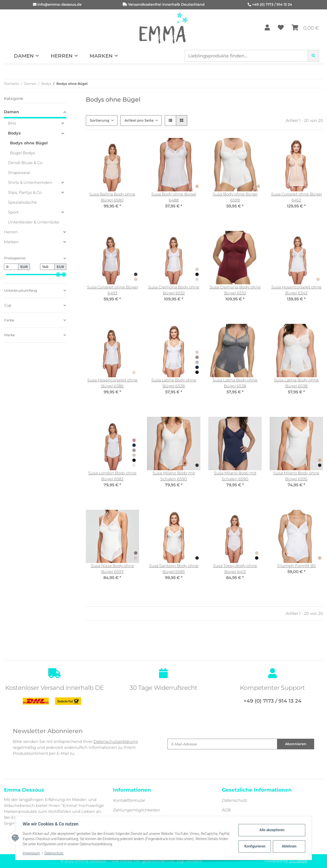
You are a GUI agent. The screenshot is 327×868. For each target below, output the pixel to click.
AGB (226, 810)
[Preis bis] (47, 267)
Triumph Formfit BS (296, 566)
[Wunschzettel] (281, 28)
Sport (13, 212)
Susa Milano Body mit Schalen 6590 (174, 476)
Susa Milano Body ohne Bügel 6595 (296, 476)
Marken (11, 242)
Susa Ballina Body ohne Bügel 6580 (112, 197)
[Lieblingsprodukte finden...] (246, 56)
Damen (12, 112)
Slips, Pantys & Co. (25, 192)
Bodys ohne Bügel (29, 143)
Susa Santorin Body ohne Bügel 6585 (174, 569)
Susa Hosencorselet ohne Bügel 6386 (112, 383)
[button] (267, 28)
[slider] (58, 275)
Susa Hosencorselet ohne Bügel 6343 (296, 290)
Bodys (14, 133)
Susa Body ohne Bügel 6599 (235, 197)
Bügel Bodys (22, 153)
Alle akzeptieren (271, 830)
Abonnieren (296, 744)
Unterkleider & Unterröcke (34, 222)
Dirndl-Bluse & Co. (25, 163)
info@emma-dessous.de (59, 4)
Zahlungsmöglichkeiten (137, 810)
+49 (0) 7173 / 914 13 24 (272, 4)
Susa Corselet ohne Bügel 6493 (112, 290)
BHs (12, 123)
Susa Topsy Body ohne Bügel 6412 (235, 569)
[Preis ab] (11, 267)
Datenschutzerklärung (116, 742)
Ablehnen (289, 846)
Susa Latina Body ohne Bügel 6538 (174, 383)
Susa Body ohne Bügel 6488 (174, 197)
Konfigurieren (255, 846)
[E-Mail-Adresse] (222, 744)
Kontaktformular (129, 800)
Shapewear (19, 173)
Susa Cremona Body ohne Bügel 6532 (174, 290)
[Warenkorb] (305, 28)
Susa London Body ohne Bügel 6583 (112, 476)
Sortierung (100, 120)
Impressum (32, 853)
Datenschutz (234, 800)
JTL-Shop (298, 861)
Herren (11, 232)
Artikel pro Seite (139, 120)
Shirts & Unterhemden (30, 183)
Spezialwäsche (22, 202)
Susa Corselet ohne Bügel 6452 (296, 197)
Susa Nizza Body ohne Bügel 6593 (112, 569)
